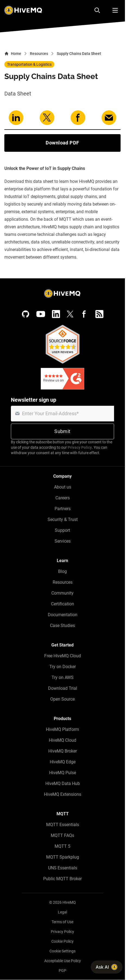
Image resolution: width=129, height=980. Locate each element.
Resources (39, 54)
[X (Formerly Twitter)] (70, 314)
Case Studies (62, 626)
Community (62, 593)
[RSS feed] (99, 314)
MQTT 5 (62, 846)
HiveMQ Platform (62, 729)
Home (13, 54)
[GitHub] (26, 314)
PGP (62, 971)
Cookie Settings (62, 951)
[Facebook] (84, 314)
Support (62, 530)
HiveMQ (69, 902)
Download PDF (62, 143)
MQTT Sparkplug (63, 857)
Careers (63, 498)
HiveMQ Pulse (63, 773)
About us (63, 487)
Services (63, 541)
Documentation (63, 615)
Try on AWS (63, 677)
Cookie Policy (62, 941)
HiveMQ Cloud (63, 740)
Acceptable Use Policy (63, 961)
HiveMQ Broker (63, 751)
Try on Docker (63, 667)
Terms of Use (62, 922)
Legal (62, 912)
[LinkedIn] (56, 314)
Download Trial (63, 688)
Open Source (62, 699)
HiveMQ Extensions (63, 794)
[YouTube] (41, 314)
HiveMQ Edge (63, 762)
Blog (62, 571)
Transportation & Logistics (29, 64)
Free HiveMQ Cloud (63, 656)
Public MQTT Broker (62, 879)
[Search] (97, 10)
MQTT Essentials (63, 825)
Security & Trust (63, 519)
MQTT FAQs (62, 835)
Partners (63, 509)
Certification (63, 604)
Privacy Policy (80, 447)
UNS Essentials (63, 868)
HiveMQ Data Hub (63, 783)
